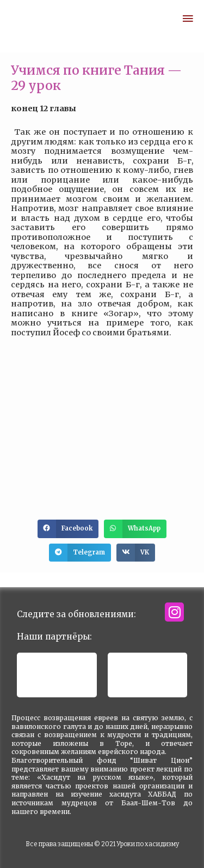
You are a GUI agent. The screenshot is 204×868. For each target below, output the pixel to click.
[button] (68, 529)
